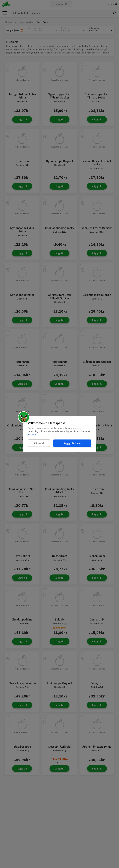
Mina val (39, 443)
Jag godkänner (72, 443)
